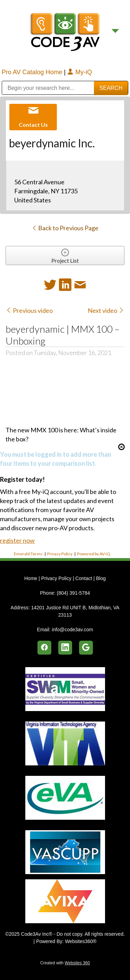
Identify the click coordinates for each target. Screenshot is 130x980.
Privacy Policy (60, 554)
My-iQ (80, 72)
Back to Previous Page (65, 228)
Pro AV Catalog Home (33, 72)
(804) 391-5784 (73, 593)
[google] (86, 648)
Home (31, 578)
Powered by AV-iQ (94, 554)
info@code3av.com (72, 630)
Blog (101, 578)
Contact (84, 578)
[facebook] (44, 648)
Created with (65, 963)
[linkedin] (65, 648)
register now (17, 540)
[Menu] (115, 31)
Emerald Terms (28, 554)
